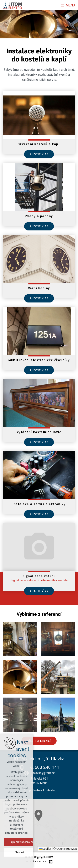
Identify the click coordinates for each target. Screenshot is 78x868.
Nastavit (39, 852)
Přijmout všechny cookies (39, 842)
